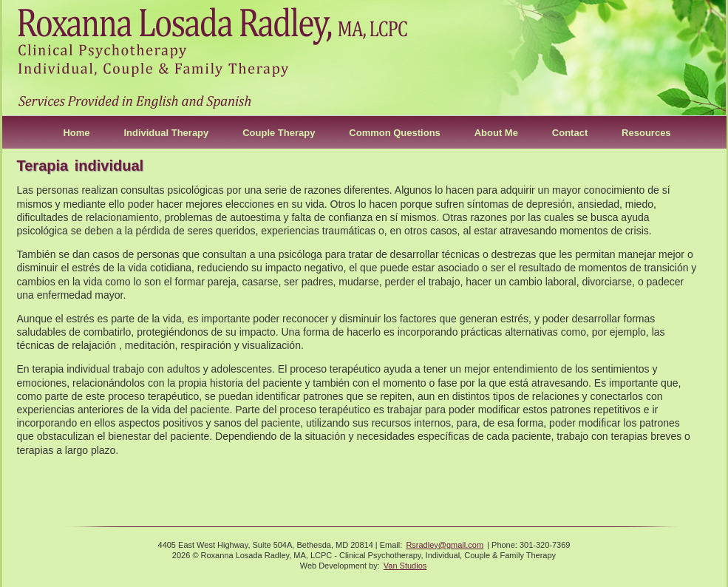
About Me (496, 133)
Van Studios (405, 566)
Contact (570, 133)
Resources (646, 133)
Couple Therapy (279, 133)
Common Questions (395, 133)
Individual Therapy (166, 133)
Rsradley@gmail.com (445, 545)
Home (76, 133)
